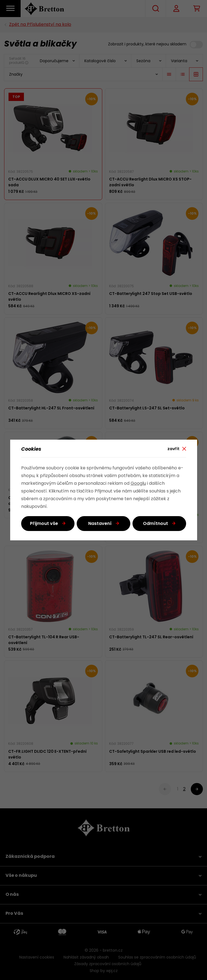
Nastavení (100, 524)
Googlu (138, 484)
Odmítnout (155, 524)
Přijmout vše (44, 524)
